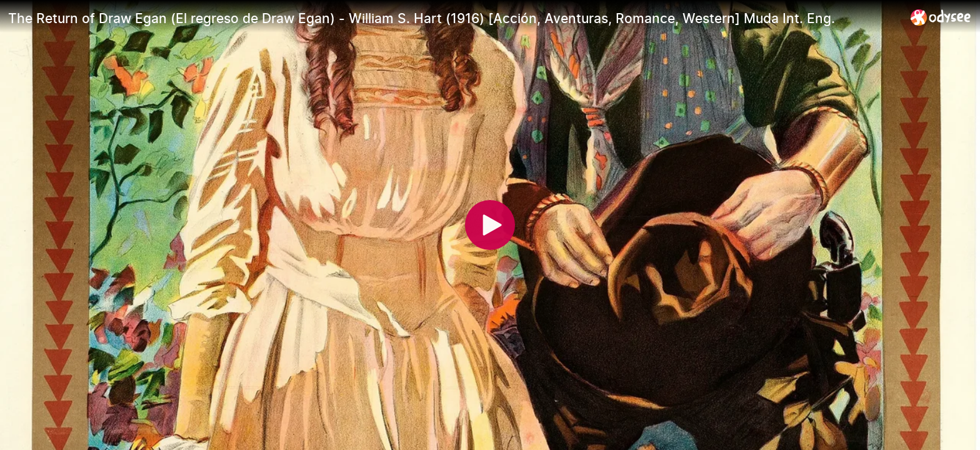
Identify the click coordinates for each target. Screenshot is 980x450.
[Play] (490, 225)
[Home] (941, 17)
